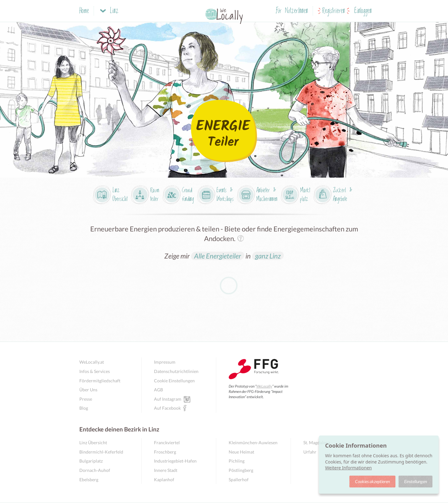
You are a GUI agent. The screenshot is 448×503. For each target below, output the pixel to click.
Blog (84, 408)
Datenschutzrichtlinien (176, 371)
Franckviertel (167, 442)
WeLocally (264, 386)
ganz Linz (268, 256)
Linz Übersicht (93, 442)
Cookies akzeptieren (372, 481)
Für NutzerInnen (292, 11)
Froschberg (165, 452)
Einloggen (363, 11)
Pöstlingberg (241, 470)
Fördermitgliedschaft (100, 381)
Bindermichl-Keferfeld (101, 452)
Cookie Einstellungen (174, 381)
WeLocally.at (92, 362)
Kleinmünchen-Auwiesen (253, 442)
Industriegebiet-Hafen (175, 461)
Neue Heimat (241, 452)
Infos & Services (95, 371)
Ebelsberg (89, 480)
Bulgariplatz (91, 461)
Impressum (165, 362)
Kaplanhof (164, 480)
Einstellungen (415, 481)
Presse (86, 399)
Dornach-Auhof (95, 470)
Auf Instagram (168, 399)
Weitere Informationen (348, 468)
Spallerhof (239, 480)
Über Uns (88, 390)
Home (84, 11)
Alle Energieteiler (218, 256)
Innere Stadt (166, 470)
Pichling (237, 461)
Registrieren (334, 11)
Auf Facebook (167, 408)
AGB (159, 390)
